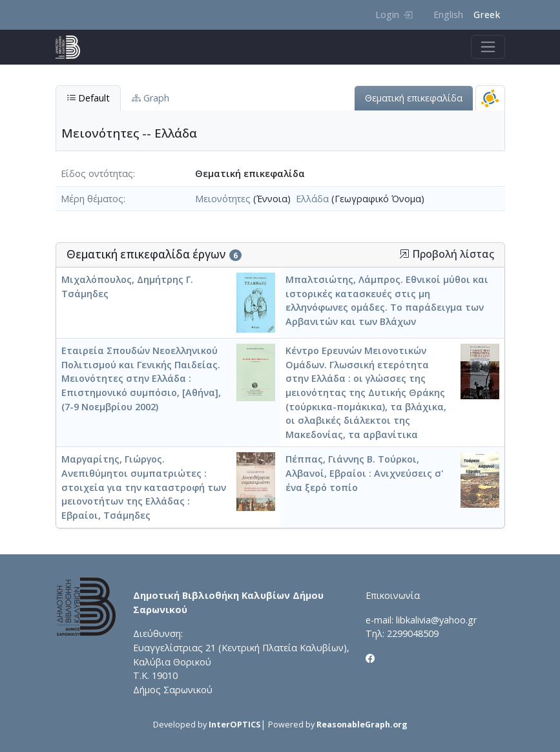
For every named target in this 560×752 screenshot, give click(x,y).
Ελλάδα (312, 199)
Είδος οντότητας (97, 173)
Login (394, 15)
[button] (404, 254)
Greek (487, 15)
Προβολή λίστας (447, 254)
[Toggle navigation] (488, 47)
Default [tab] (88, 98)
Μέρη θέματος (92, 199)
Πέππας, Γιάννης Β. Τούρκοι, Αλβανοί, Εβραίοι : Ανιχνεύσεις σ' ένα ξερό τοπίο (365, 473)
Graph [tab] (150, 98)
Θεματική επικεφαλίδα (414, 98)
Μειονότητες (223, 199)
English (448, 15)
